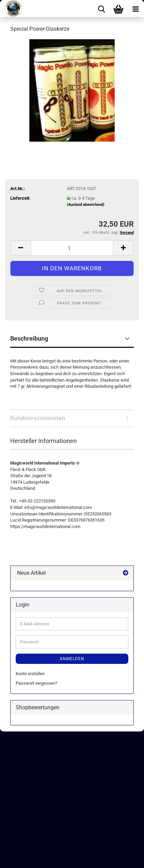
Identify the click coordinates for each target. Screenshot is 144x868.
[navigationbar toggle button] (135, 9)
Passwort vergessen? (37, 683)
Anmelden (72, 659)
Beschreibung (29, 338)
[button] (20, 248)
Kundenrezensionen (38, 418)
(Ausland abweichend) (86, 205)
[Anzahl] (72, 248)
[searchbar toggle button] (101, 9)
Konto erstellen (30, 674)
